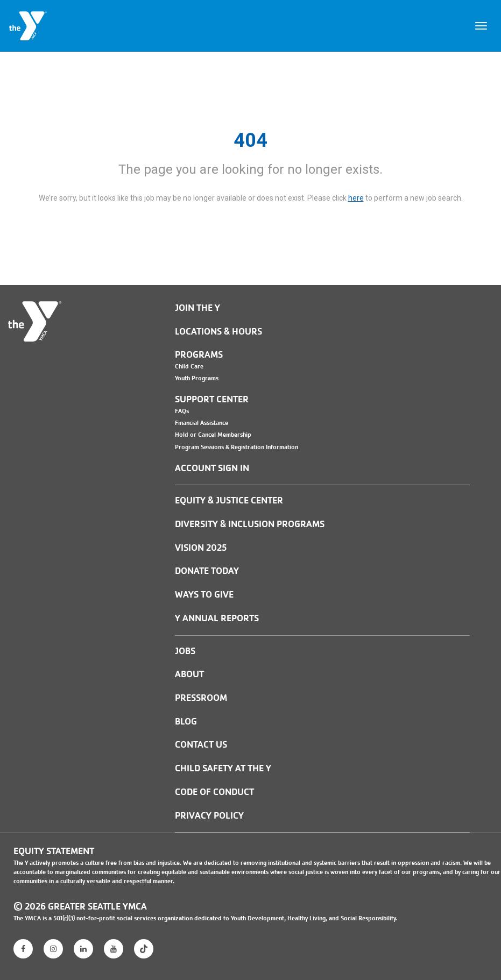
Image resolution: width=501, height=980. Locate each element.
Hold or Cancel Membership (213, 435)
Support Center (212, 399)
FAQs (182, 411)
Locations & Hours (218, 332)
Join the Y (197, 308)
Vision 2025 (201, 548)
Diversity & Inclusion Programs (250, 524)
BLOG (186, 722)
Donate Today (207, 571)
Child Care (189, 366)
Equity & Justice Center (229, 500)
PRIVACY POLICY (209, 816)
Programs (199, 355)
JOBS (185, 651)
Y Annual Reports (217, 618)
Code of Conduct (214, 792)
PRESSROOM (201, 698)
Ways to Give (204, 595)
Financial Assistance (202, 423)
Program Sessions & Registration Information (237, 447)
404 (250, 140)
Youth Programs (197, 378)
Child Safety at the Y (223, 768)
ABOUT (189, 674)
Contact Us (201, 745)
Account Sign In (212, 468)
